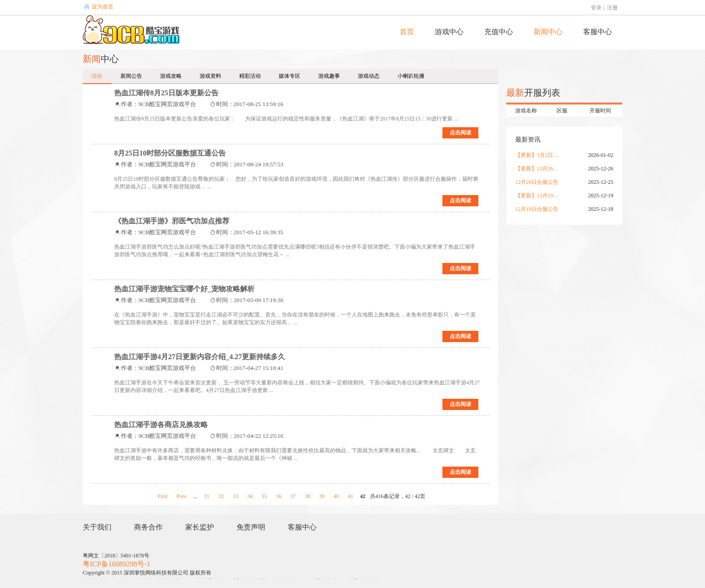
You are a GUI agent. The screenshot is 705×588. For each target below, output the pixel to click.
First (163, 496)
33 (236, 496)
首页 (407, 32)
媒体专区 (290, 76)
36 (279, 496)
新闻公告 (131, 76)
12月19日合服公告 (537, 209)
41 (351, 496)
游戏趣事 (329, 76)
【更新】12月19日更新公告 (538, 196)
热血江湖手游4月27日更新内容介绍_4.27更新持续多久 (200, 357)
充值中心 (499, 32)
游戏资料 (210, 76)
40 (336, 496)
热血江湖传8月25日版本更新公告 (166, 93)
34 (250, 496)
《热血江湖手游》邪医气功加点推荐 (172, 221)
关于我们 (97, 527)
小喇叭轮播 (411, 76)
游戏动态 (369, 76)
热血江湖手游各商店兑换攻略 (161, 425)
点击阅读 (460, 133)
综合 (97, 76)
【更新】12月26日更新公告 (538, 169)
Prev (182, 496)
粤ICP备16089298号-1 (116, 564)
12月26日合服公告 (537, 182)
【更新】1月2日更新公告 (538, 155)
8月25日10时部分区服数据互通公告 (170, 153)
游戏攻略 (171, 76)
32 (221, 496)
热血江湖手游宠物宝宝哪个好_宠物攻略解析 (184, 289)
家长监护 (200, 527)
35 (264, 496)
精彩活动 (250, 76)
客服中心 (598, 32)
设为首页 (103, 7)
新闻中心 (548, 32)
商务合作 (148, 527)
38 (308, 496)
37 (293, 496)
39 (322, 496)
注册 (612, 8)
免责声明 (251, 527)
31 (207, 496)
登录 (596, 8)
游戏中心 (449, 32)
